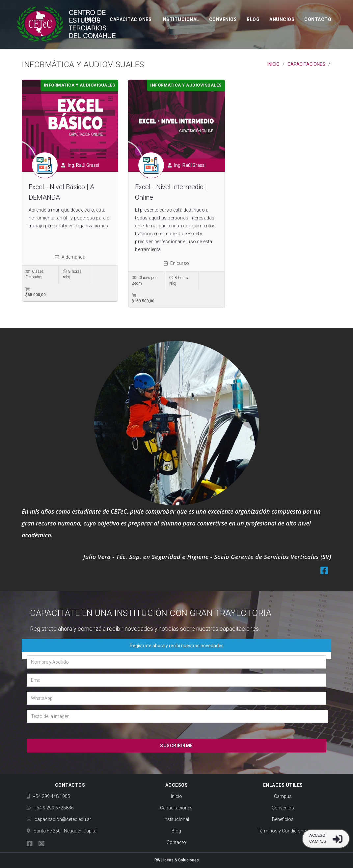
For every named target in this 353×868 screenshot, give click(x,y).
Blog (253, 20)
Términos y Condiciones (283, 831)
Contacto (318, 20)
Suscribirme (176, 746)
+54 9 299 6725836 (50, 808)
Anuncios (282, 20)
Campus (283, 796)
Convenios (223, 20)
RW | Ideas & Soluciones (177, 860)
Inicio (92, 20)
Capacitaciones (131, 20)
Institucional (180, 20)
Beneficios (283, 819)
